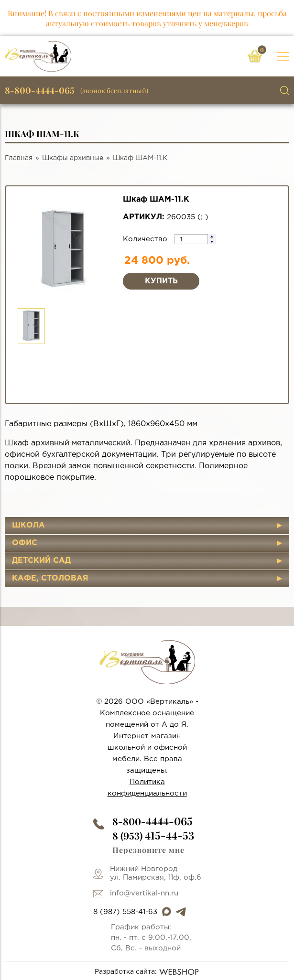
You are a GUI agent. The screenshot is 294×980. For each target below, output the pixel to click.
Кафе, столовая (50, 578)
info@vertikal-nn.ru (144, 893)
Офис (25, 543)
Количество (146, 239)
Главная (19, 158)
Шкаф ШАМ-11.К (140, 158)
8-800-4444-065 (40, 90)
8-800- (152, 821)
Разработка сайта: (147, 972)
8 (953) (153, 835)
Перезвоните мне (148, 850)
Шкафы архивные (73, 158)
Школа (28, 525)
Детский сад (41, 561)
